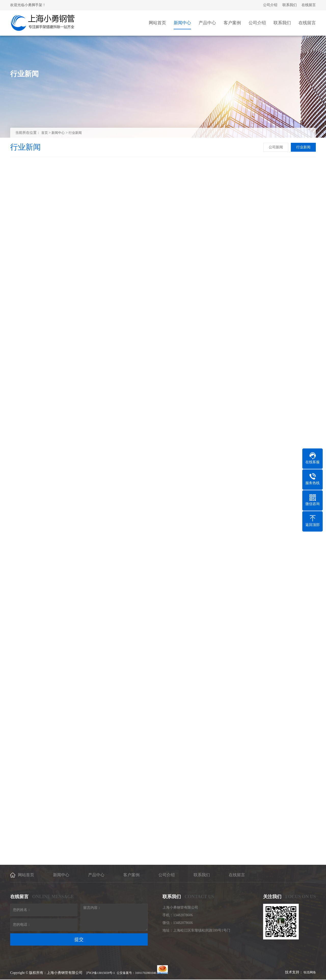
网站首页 (26, 875)
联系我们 (290, 5)
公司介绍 (270, 5)
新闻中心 (58, 133)
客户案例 (131, 875)
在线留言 (309, 5)
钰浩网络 (310, 972)
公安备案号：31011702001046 (137, 973)
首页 (45, 133)
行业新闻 (75, 133)
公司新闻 (276, 147)
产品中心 (96, 875)
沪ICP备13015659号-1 (100, 973)
